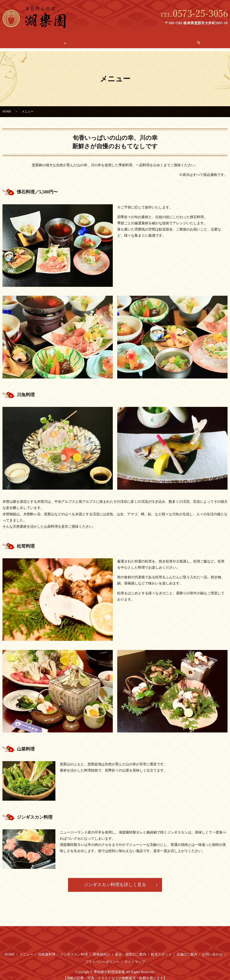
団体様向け (101, 950)
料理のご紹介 (53, 40)
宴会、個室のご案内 (90, 40)
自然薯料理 (47, 950)
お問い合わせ (182, 40)
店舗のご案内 (153, 40)
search (200, 41)
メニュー (26, 950)
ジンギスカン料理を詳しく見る (115, 880)
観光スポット (124, 40)
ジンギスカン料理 (74, 950)
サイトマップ (135, 957)
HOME (30, 40)
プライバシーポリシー (102, 957)
